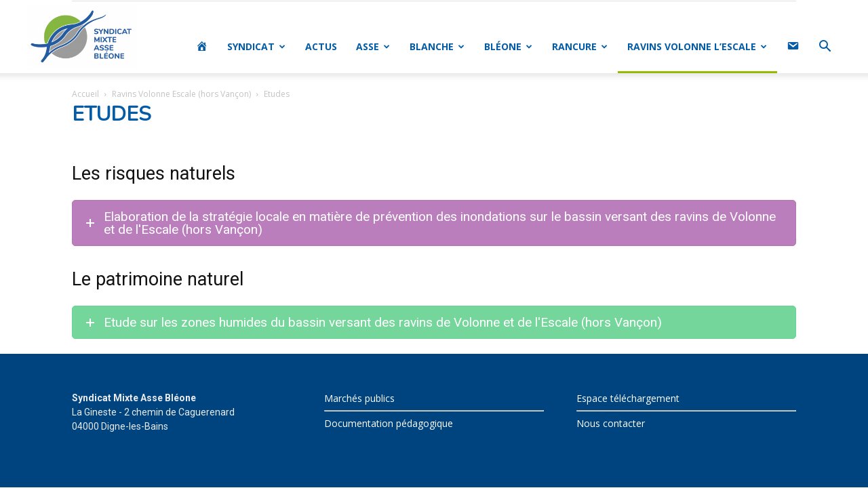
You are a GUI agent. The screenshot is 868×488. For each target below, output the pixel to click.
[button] (825, 48)
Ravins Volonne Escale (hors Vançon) (181, 94)
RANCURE (580, 46)
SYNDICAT (256, 46)
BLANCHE (437, 46)
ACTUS (321, 46)
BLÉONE (508, 46)
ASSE (373, 46)
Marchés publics (359, 398)
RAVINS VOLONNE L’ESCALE (697, 46)
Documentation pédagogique (389, 423)
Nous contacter (611, 423)
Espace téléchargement (628, 398)
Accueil (85, 94)
